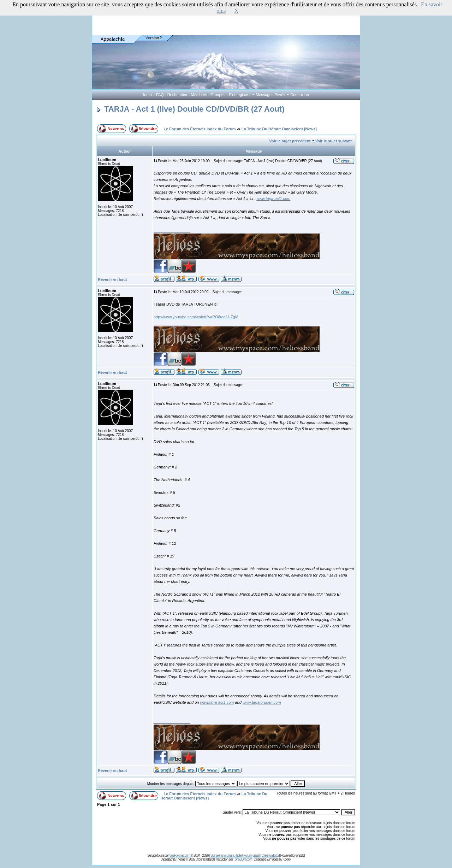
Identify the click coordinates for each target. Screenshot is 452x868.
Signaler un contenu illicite (226, 855)
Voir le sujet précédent (290, 141)
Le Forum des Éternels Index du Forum (200, 129)
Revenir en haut (112, 279)
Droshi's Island (204, 859)
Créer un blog (270, 855)
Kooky (287, 859)
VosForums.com (180, 855)
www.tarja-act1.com (273, 199)
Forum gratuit (251, 855)
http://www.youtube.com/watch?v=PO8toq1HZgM (196, 317)
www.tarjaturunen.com (262, 702)
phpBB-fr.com (243, 859)
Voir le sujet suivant (334, 141)
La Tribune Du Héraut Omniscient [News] (279, 129)
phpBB (300, 855)
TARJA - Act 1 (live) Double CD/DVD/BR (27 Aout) (191, 109)
